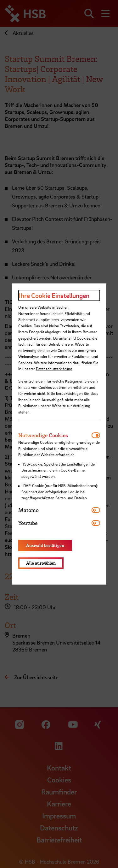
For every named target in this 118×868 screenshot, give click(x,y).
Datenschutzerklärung (54, 369)
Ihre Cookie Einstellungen (54, 295)
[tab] (55, 435)
